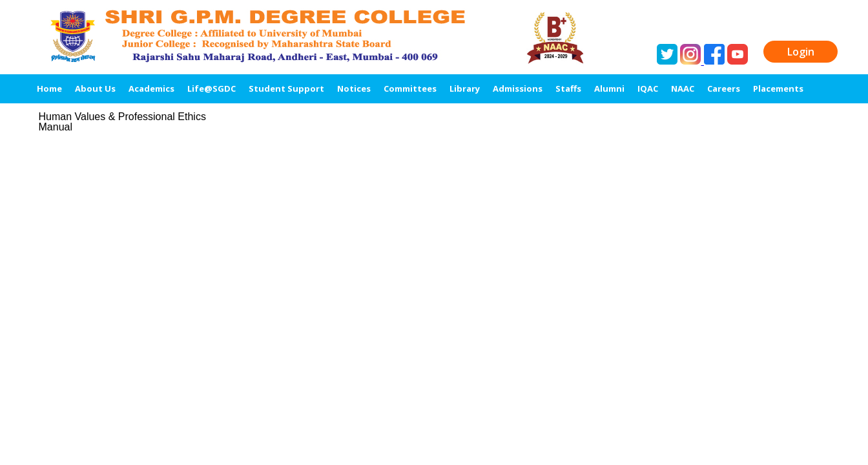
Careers (724, 88)
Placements (778, 88)
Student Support (286, 88)
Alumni (609, 88)
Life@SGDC (212, 88)
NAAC (683, 88)
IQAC (648, 88)
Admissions (518, 88)
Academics (151, 88)
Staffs (568, 88)
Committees (410, 88)
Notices (354, 88)
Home (49, 88)
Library (465, 88)
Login (801, 52)
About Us (95, 88)
